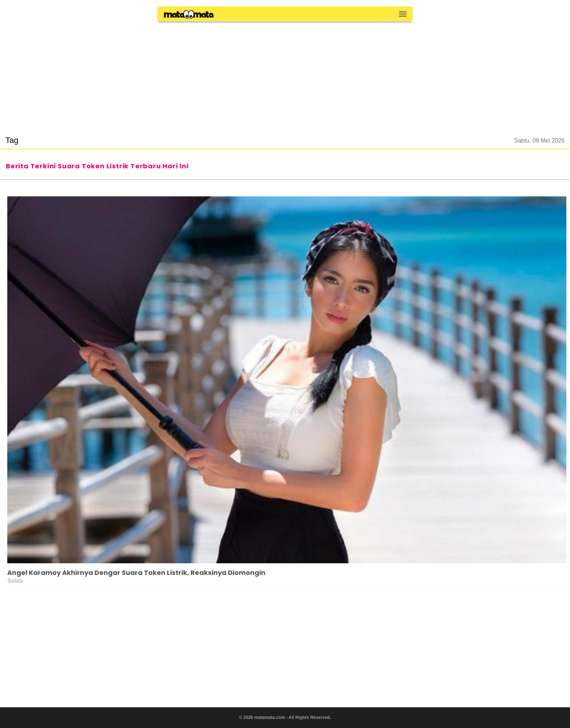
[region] (285, 74)
